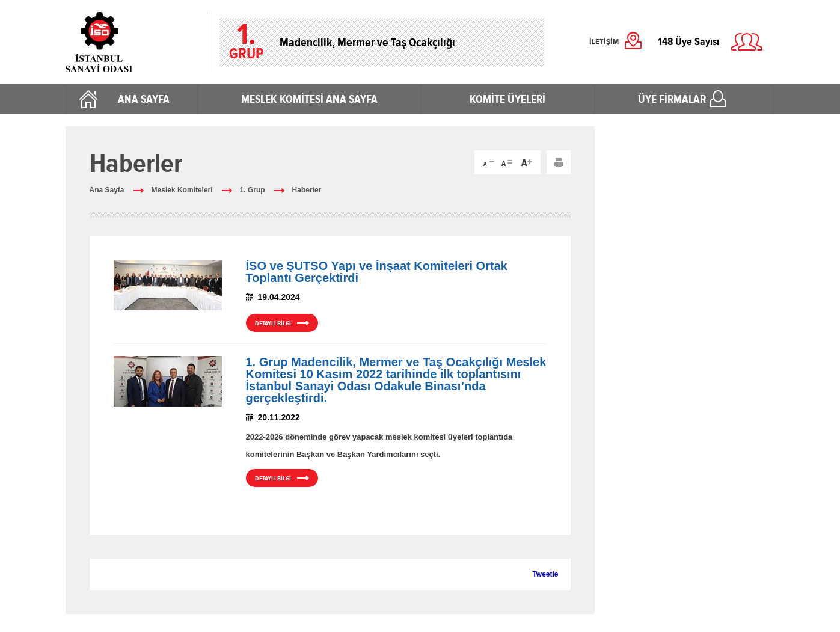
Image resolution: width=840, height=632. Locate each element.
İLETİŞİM (604, 42)
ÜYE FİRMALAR (672, 99)
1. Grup (253, 190)
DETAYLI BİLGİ (273, 323)
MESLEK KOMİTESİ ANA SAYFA (309, 99)
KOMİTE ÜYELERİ (507, 99)
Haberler (307, 190)
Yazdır (559, 162)
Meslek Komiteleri (182, 190)
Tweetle (545, 574)
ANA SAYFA (144, 99)
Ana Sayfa (107, 190)
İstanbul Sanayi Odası (130, 42)
